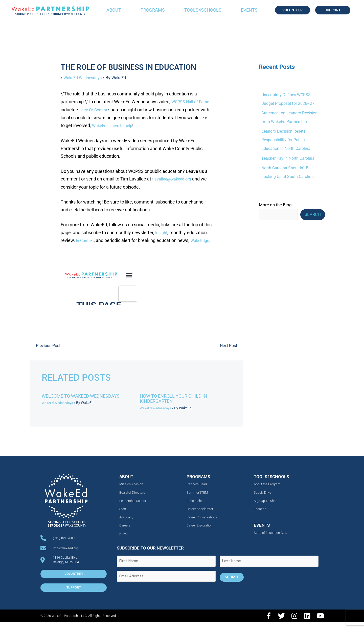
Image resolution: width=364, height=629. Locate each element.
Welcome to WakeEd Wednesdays (85, 403)
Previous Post (47, 352)
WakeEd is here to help (136, 125)
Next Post (230, 352)
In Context (86, 239)
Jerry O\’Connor (108, 109)
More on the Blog (275, 205)
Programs (153, 10)
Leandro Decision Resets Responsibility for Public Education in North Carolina (287, 140)
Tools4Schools (203, 10)
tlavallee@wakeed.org (175, 178)
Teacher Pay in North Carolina (289, 158)
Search (313, 215)
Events (249, 10)
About (114, 10)
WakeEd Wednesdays (85, 78)
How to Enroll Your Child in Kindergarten (177, 405)
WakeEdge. (85, 247)
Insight (162, 231)
